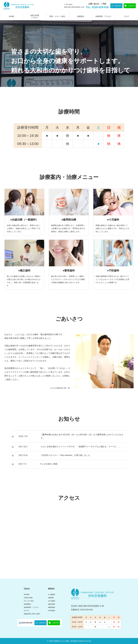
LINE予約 (131, 6)
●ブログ (27, 611)
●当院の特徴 (28, 598)
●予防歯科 (52, 611)
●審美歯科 (52, 607)
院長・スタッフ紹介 (57, 16)
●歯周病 (51, 598)
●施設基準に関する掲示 (32, 614)
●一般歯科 (52, 594)
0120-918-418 (27, 623)
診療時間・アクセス (103, 16)
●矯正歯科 (52, 604)
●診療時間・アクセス (31, 607)
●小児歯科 (52, 601)
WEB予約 (118, 6)
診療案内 (81, 16)
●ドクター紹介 (29, 601)
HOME (12, 16)
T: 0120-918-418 (97, 7)
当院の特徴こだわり (35, 16)
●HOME (27, 594)
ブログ (126, 16)
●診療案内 (27, 604)
